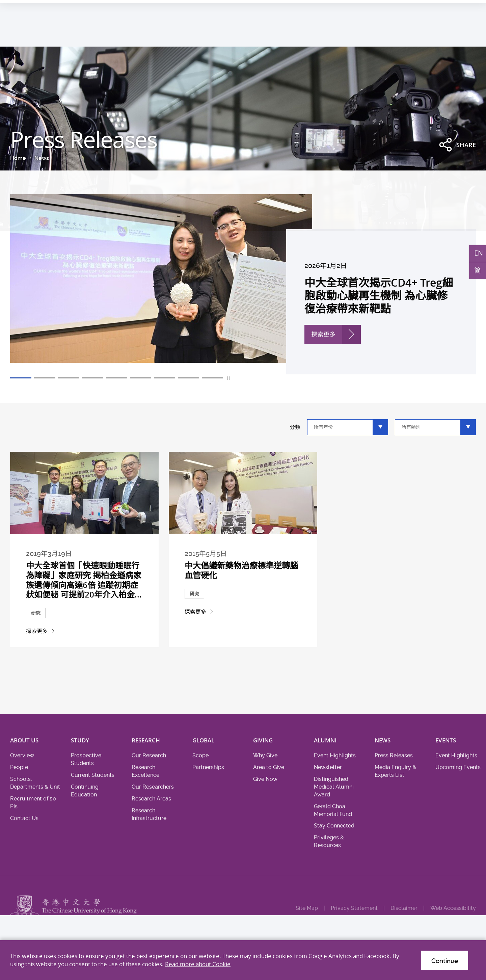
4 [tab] (93, 378)
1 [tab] (21, 378)
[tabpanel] (243, 284)
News (41, 158)
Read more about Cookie (198, 964)
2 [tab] (45, 378)
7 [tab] (165, 378)
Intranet (467, 8)
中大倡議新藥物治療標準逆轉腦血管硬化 (242, 591)
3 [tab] (69, 378)
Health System (386, 8)
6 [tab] (141, 378)
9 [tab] (212, 378)
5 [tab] (117, 378)
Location (441, 8)
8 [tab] (188, 378)
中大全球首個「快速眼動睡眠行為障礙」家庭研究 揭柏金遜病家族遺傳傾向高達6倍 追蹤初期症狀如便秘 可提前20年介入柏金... (84, 598)
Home (17, 158)
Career (417, 8)
